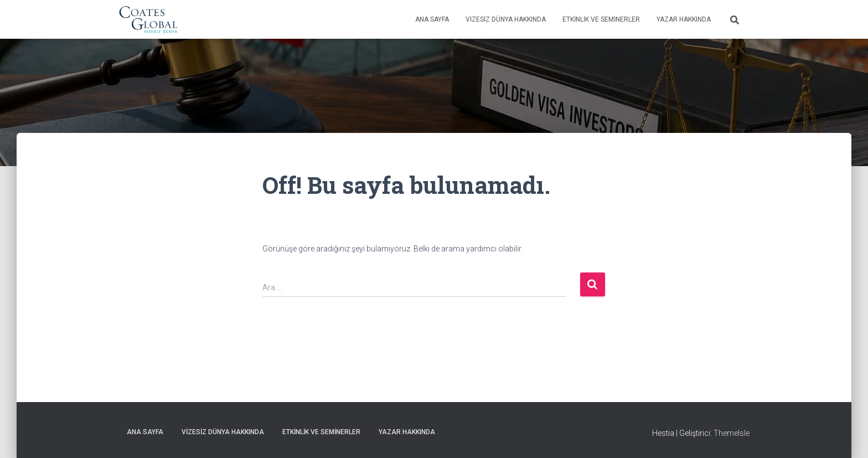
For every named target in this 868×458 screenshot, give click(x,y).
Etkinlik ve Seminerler (601, 19)
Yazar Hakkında (684, 19)
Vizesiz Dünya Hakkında (506, 19)
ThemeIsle (732, 433)
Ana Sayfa (432, 19)
